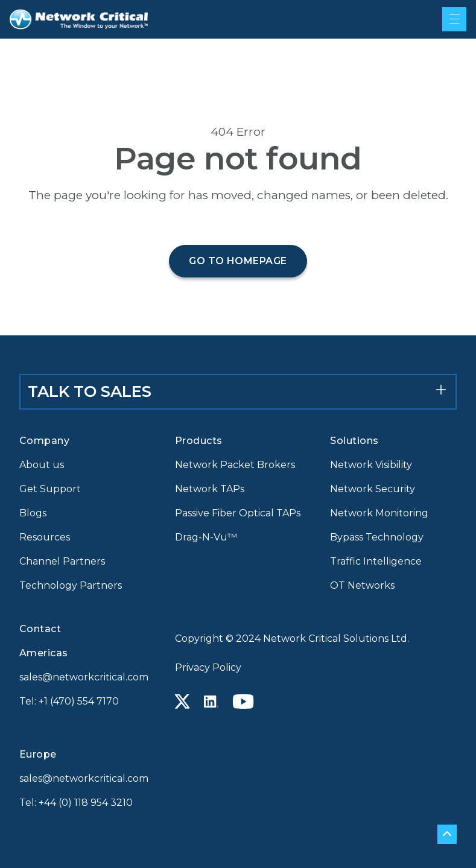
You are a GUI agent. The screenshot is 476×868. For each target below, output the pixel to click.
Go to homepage (238, 261)
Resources (45, 537)
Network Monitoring (379, 513)
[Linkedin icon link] (211, 702)
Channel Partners (62, 561)
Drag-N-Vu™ (206, 537)
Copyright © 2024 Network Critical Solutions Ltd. (292, 638)
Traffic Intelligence (376, 561)
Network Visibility (371, 465)
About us (42, 465)
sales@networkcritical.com (83, 677)
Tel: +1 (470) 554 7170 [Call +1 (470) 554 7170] (69, 701)
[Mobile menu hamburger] (454, 19)
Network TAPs (210, 489)
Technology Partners (71, 585)
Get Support (50, 489)
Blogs (33, 513)
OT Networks (362, 585)
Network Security (373, 489)
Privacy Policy (208, 667)
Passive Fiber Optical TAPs (238, 513)
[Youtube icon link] (243, 702)
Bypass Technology (377, 537)
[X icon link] (182, 702)
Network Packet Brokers (235, 465)
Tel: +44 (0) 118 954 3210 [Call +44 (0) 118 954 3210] (76, 803)
